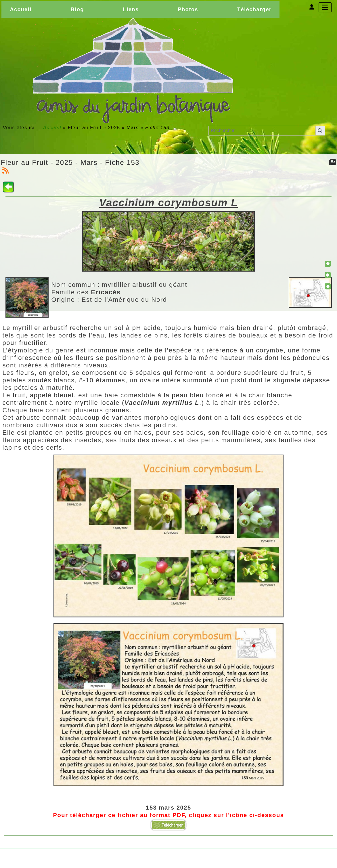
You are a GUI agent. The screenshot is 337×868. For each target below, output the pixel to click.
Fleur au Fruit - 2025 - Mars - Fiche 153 (70, 162)
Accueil (52, 128)
